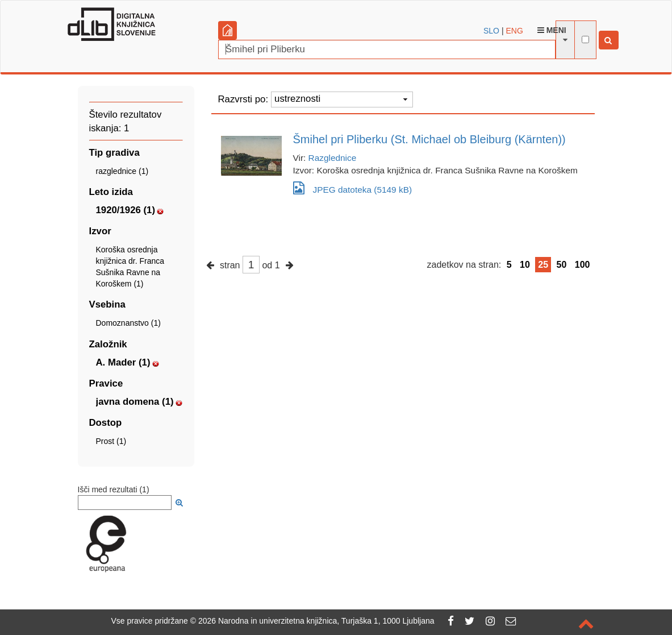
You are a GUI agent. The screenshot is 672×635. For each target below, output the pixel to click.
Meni (552, 30)
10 (525, 265)
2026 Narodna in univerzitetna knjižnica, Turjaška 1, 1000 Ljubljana (316, 621)
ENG (514, 31)
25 (543, 265)
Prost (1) (111, 441)
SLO (491, 31)
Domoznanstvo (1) (128, 323)
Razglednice (333, 158)
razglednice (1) (122, 171)
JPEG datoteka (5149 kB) (353, 188)
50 (562, 265)
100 (583, 265)
